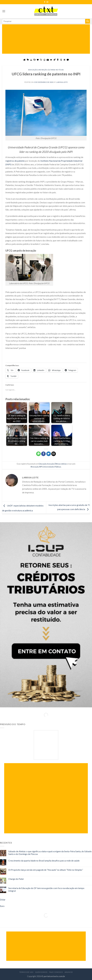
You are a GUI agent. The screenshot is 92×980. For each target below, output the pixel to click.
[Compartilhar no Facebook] (43, 454)
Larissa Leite (62, 82)
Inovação (43, 70)
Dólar (3, 900)
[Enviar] (88, 21)
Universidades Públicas (52, 467)
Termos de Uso (26, 972)
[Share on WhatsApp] (38, 454)
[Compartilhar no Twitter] (49, 454)
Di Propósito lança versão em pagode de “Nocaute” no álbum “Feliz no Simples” (46, 870)
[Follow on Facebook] (45, 2)
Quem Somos (41, 972)
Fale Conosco (56, 972)
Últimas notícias (56, 70)
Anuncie (69, 972)
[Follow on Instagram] (47, 2)
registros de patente (15, 161)
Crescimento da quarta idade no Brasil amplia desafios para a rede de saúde (44, 861)
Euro (2, 906)
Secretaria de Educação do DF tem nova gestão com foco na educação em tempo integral (46, 889)
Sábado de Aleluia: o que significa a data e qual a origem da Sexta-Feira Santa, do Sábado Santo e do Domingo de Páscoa (50, 853)
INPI (41, 467)
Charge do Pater (16, 879)
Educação (33, 70)
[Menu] (4, 11)
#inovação (35, 467)
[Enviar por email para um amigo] (54, 454)
